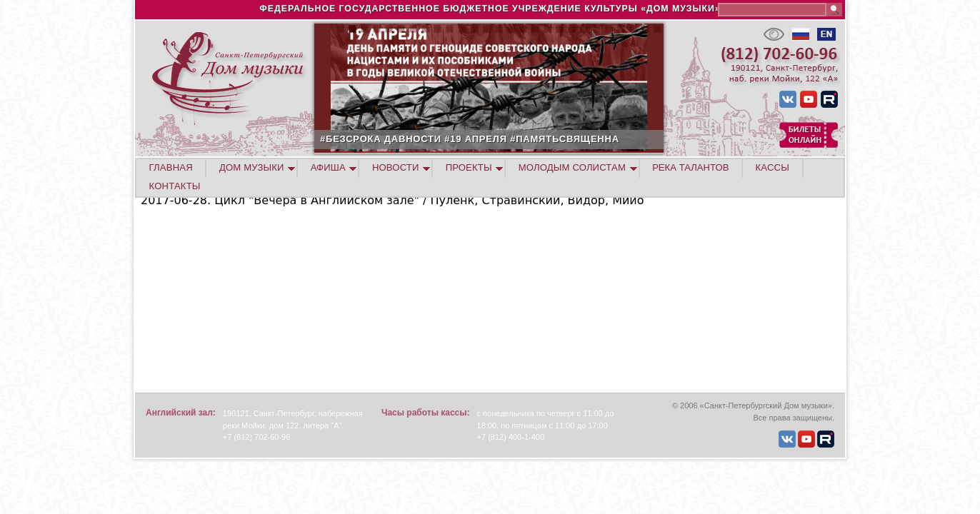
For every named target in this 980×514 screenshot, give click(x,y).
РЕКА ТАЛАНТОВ (690, 167)
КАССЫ (772, 167)
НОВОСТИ (396, 167)
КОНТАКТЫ (175, 186)
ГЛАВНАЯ (171, 167)
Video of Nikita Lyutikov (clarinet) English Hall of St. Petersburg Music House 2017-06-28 (319, 298)
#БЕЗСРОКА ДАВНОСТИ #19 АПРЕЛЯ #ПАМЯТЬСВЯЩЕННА (519, 139)
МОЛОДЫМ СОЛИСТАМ (572, 167)
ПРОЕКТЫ (469, 167)
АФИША (328, 167)
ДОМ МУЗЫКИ (252, 167)
